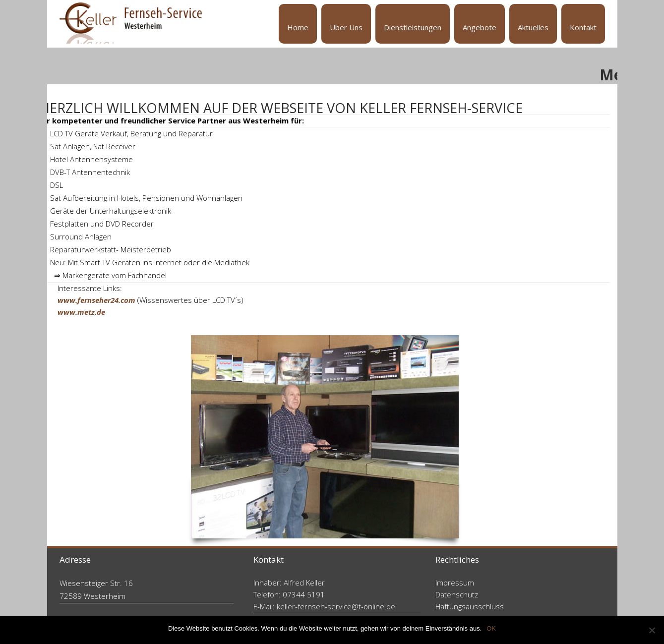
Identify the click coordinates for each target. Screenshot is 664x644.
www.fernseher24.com (96, 300)
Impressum (455, 583)
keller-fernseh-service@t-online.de (336, 606)
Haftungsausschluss (470, 606)
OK (491, 628)
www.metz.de (81, 312)
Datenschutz (457, 594)
